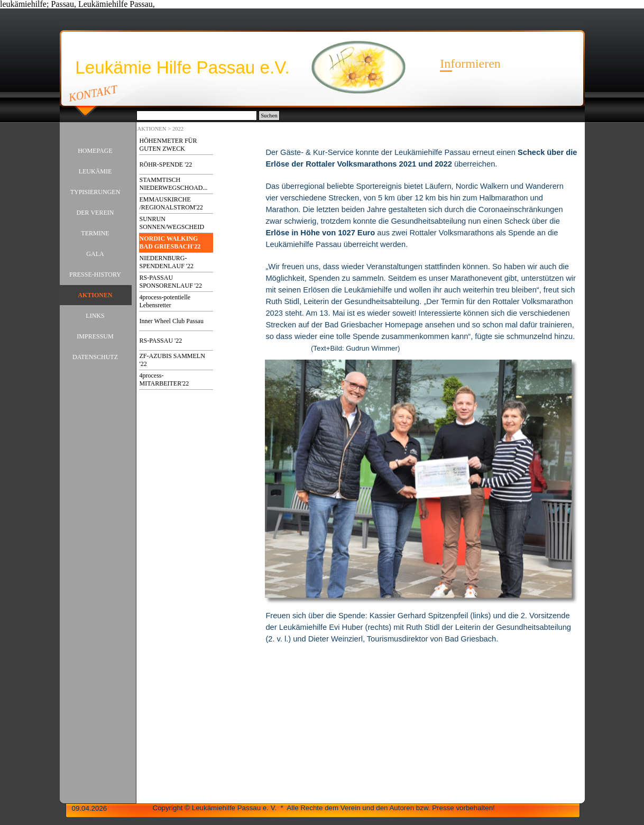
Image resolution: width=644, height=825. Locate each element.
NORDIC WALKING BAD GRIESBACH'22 (170, 242)
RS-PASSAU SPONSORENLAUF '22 (171, 282)
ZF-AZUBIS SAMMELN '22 (172, 360)
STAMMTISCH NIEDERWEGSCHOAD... (174, 184)
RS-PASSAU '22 (161, 341)
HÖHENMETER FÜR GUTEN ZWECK (168, 145)
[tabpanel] (421, 245)
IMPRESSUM (95, 336)
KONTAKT (93, 93)
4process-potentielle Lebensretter (165, 301)
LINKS (95, 316)
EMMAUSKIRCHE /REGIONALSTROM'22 (171, 203)
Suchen (269, 116)
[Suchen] (197, 116)
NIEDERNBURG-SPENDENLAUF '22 (167, 262)
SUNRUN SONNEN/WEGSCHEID (172, 223)
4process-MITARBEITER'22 (164, 379)
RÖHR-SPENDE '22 (166, 164)
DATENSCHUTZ (95, 357)
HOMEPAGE (95, 151)
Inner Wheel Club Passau (172, 321)
